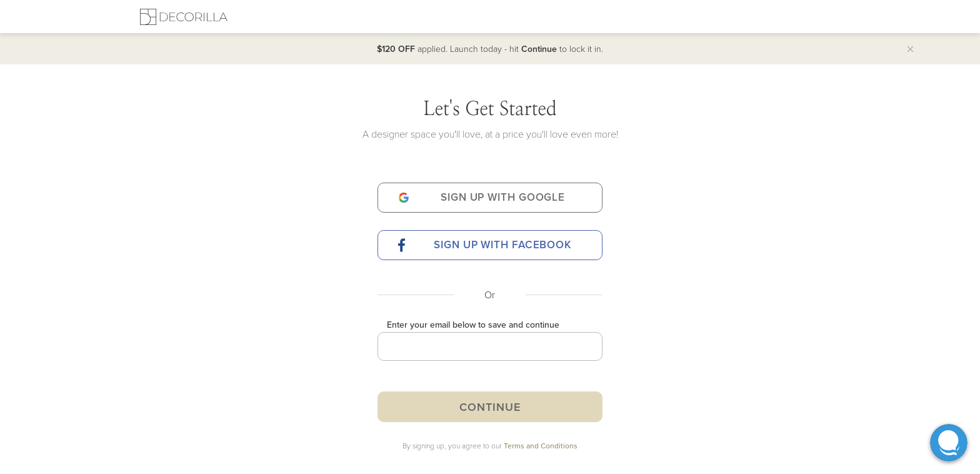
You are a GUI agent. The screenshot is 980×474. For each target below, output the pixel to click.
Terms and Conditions (541, 446)
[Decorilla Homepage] (184, 17)
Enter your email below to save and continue (473, 325)
